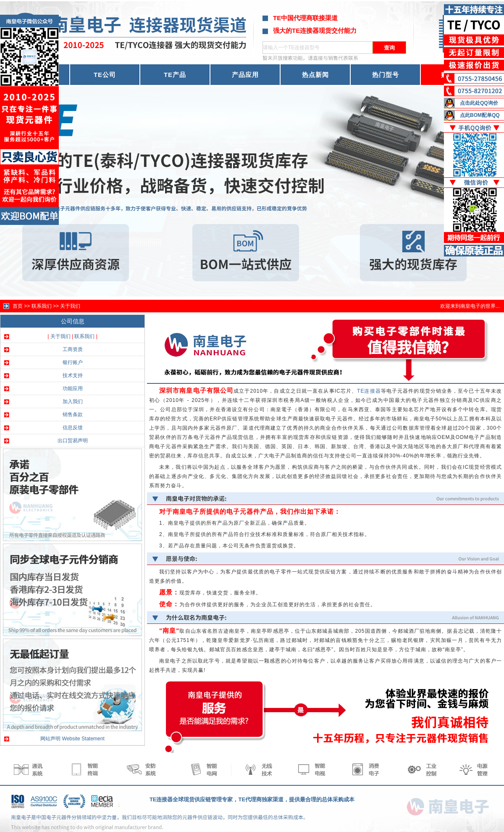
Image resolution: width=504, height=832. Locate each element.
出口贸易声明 (73, 441)
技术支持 (73, 375)
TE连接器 (369, 391)
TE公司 (105, 75)
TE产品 (175, 75)
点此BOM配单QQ (480, 115)
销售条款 (73, 415)
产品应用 (245, 75)
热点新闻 (315, 75)
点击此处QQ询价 (479, 103)
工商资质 (73, 349)
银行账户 (73, 362)
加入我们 (73, 401)
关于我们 (70, 306)
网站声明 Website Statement (72, 739)
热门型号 (386, 75)
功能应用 (73, 388)
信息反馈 (73, 428)
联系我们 (84, 336)
